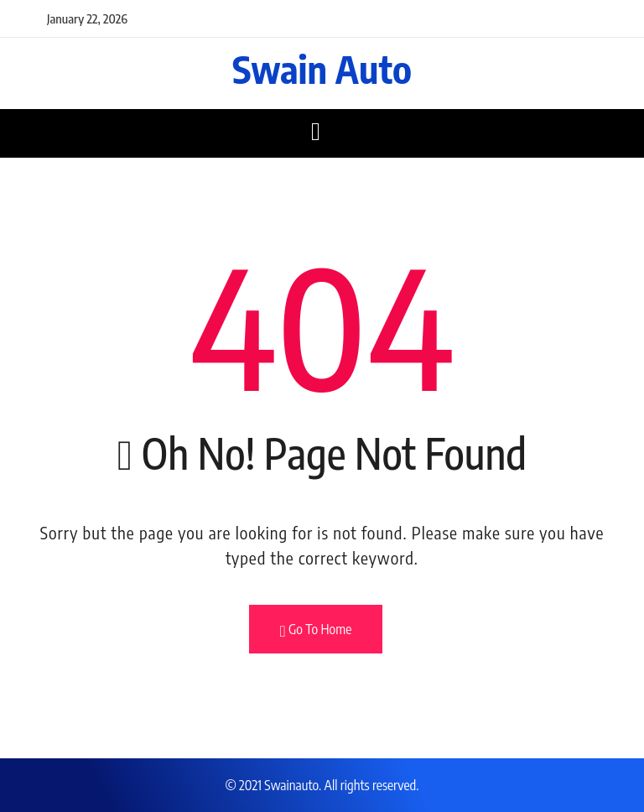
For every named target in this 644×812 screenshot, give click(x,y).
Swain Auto (322, 69)
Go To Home (316, 630)
